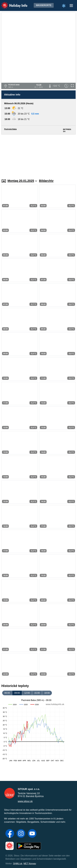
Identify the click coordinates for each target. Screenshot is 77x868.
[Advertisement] (38, 155)
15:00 (37, 693)
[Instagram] (21, 834)
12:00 (27, 693)
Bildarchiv (46, 181)
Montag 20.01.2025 (22, 181)
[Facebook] (10, 834)
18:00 (47, 693)
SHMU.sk (18, 864)
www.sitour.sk (25, 801)
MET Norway (30, 864)
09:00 (17, 693)
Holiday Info (12, 3)
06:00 (7, 693)
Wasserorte (44, 5)
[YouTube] (32, 834)
